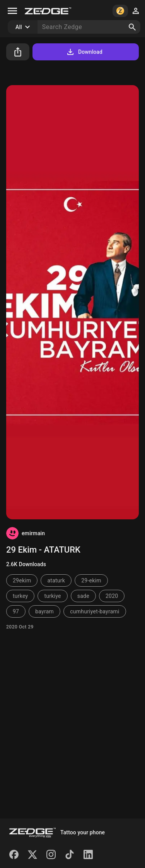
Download (84, 52)
